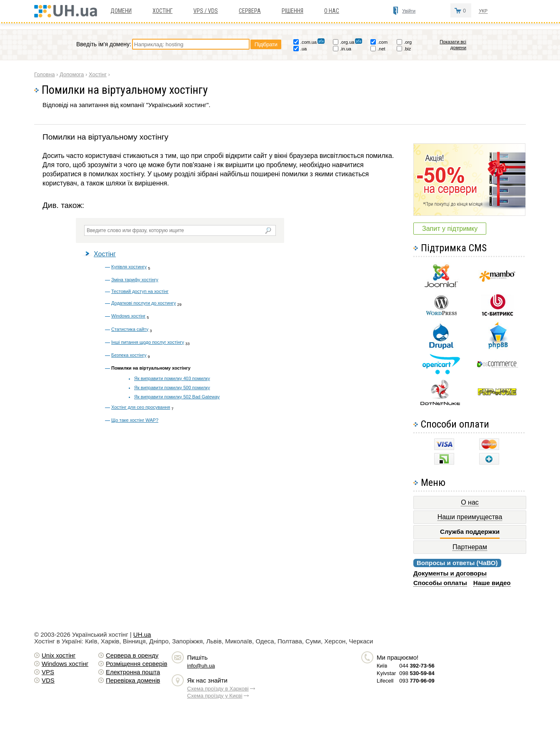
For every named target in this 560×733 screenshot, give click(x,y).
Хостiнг (162, 11)
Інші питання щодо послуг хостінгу (148, 342)
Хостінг (105, 254)
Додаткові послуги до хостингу (144, 303)
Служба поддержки (470, 532)
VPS (48, 672)
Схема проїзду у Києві (215, 696)
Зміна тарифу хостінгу (135, 280)
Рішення (292, 11)
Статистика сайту (130, 329)
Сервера (250, 11)
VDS (48, 680)
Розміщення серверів (136, 664)
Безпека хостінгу (129, 355)
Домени (121, 11)
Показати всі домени (453, 45)
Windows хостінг (128, 316)
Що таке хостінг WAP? (135, 420)
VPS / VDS (206, 11)
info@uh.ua (201, 666)
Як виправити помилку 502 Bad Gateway (177, 397)
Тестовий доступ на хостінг (140, 291)
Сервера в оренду (132, 655)
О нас (332, 11)
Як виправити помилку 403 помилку (172, 378)
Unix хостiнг (59, 655)
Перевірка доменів (133, 680)
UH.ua (142, 634)
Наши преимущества (470, 517)
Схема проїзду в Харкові (218, 689)
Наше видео (492, 583)
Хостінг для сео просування (141, 407)
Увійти (409, 11)
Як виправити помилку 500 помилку (172, 388)
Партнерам (470, 547)
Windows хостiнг (65, 664)
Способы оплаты (440, 583)
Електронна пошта (133, 672)
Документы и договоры (450, 573)
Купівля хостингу (129, 267)
